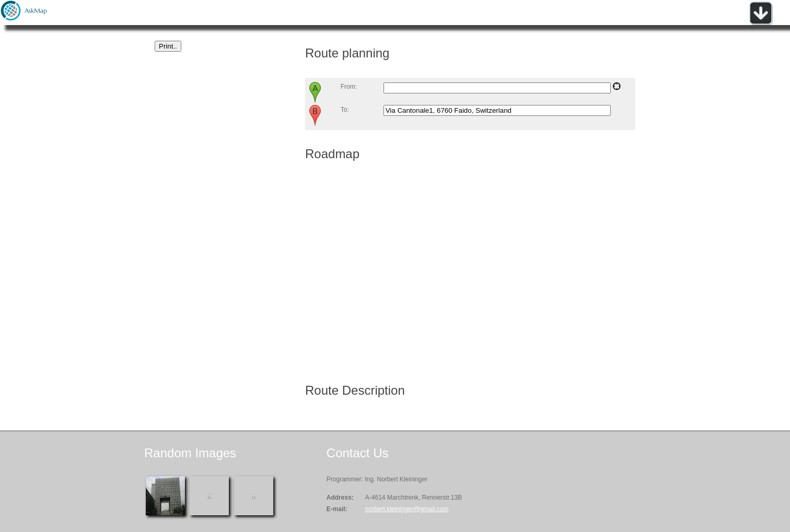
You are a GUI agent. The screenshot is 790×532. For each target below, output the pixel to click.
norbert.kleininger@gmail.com (407, 509)
